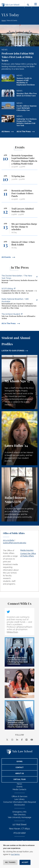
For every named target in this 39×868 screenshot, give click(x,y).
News (19, 784)
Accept (25, 862)
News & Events (12, 21)
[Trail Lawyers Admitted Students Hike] (19, 212)
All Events (6, 257)
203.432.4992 (20, 833)
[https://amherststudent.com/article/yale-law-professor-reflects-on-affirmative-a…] (19, 316)
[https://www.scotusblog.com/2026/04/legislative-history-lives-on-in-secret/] (19, 291)
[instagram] (12, 740)
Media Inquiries (27, 550)
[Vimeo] (27, 740)
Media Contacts (19, 789)
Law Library (19, 799)
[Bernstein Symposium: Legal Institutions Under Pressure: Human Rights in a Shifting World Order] (19, 162)
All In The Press (24, 131)
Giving (19, 761)
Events (20, 787)
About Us (20, 773)
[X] (7, 740)
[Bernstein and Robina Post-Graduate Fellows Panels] (19, 196)
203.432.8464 (9, 540)
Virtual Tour (19, 779)
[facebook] (22, 740)
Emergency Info (19, 812)
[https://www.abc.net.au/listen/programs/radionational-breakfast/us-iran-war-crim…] (19, 304)
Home (4, 21)
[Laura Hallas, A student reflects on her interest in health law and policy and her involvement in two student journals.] (19, 438)
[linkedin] (17, 740)
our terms (15, 854)
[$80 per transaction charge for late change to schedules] (19, 229)
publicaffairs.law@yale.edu (15, 543)
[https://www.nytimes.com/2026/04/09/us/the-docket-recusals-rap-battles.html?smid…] (19, 279)
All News (6, 131)
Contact (20, 767)
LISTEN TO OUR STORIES (13, 351)
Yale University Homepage (19, 817)
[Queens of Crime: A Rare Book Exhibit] (19, 246)
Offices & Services (19, 796)
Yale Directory (20, 815)
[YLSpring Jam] (19, 180)
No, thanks (10, 862)
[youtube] (32, 740)
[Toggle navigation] (36, 4)
